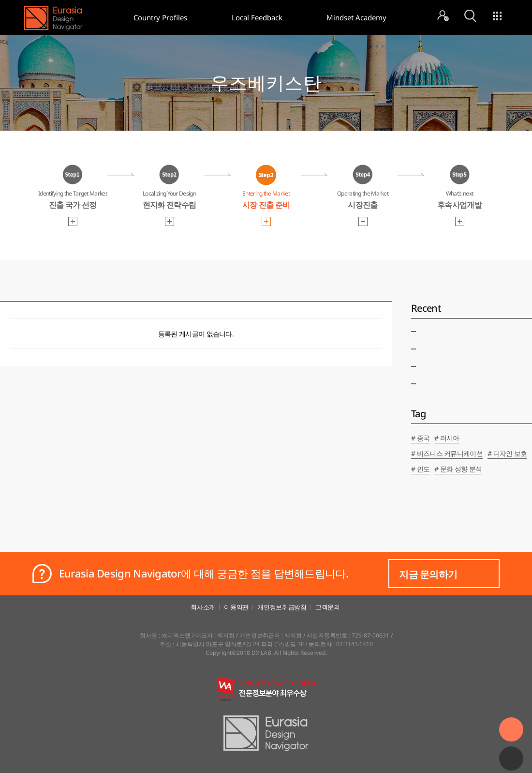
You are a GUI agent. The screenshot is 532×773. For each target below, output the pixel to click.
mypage (443, 16)
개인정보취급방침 (282, 607)
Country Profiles (160, 17)
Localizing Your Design (169, 201)
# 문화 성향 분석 (458, 469)
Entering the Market (266, 201)
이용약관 (236, 607)
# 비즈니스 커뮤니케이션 (447, 453)
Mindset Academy (356, 17)
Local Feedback (257, 17)
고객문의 (328, 607)
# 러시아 (447, 438)
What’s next (459, 201)
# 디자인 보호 (507, 453)
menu (497, 16)
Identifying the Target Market (73, 201)
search (470, 16)
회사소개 (203, 607)
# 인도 (420, 469)
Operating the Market (363, 201)
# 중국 (420, 438)
